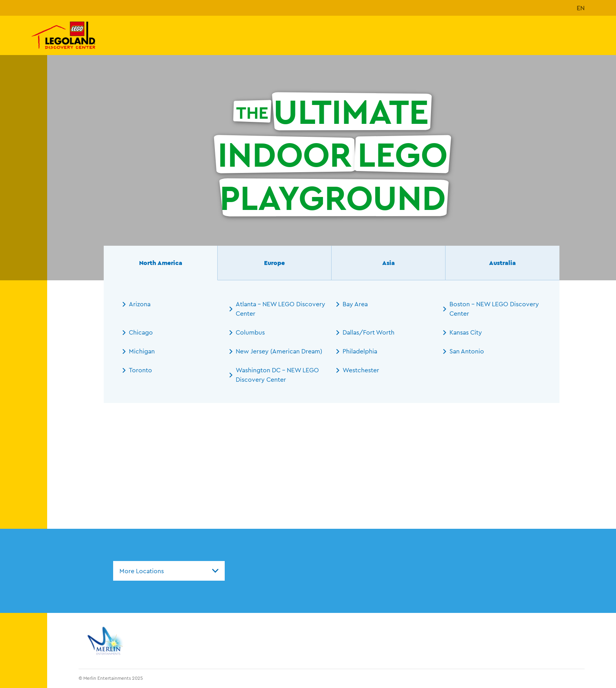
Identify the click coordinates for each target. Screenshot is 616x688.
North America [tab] (161, 263)
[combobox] (169, 571)
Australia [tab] (502, 263)
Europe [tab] (274, 263)
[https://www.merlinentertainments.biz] (106, 641)
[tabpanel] (332, 342)
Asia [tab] (389, 263)
